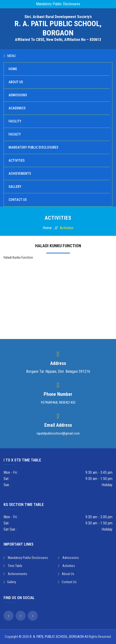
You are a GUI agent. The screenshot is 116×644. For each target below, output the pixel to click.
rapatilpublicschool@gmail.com (58, 433)
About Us (16, 82)
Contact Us (18, 200)
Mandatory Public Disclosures (58, 4)
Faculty (15, 134)
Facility (15, 121)
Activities (17, 160)
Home (13, 69)
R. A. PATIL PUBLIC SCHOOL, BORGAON (57, 637)
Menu (10, 56)
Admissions (18, 95)
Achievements (20, 174)
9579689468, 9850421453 (58, 402)
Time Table (13, 566)
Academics (17, 108)
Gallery (15, 187)
